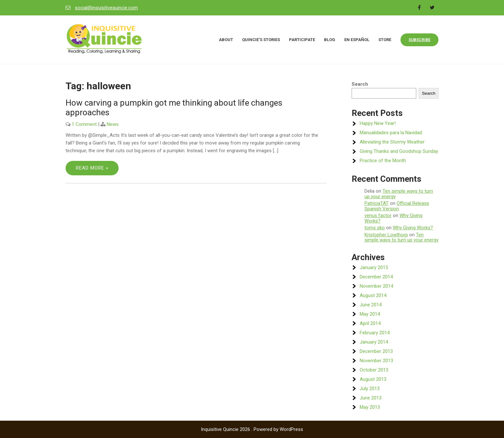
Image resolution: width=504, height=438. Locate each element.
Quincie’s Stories (261, 40)
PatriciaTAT (377, 203)
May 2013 (370, 407)
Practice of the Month (383, 161)
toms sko (375, 228)
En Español (357, 40)
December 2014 (376, 277)
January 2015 (374, 267)
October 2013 (374, 370)
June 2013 (371, 398)
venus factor (378, 215)
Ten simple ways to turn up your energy (399, 194)
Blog (330, 40)
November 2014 (376, 286)
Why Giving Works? (413, 228)
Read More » (92, 168)
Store (385, 40)
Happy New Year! (378, 123)
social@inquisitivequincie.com (106, 8)
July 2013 (370, 389)
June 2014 (371, 305)
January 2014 (374, 342)
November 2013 (376, 361)
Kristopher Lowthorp (386, 235)
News (113, 124)
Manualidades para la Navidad (391, 133)
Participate (302, 40)
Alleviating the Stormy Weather (392, 142)
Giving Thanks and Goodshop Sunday (399, 151)
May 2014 (370, 314)
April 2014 (370, 323)
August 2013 (373, 379)
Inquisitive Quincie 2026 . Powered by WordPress (252, 429)
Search (360, 84)
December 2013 (376, 351)
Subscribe (419, 40)
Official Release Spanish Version (397, 206)
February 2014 (375, 333)
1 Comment (84, 124)
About (226, 40)
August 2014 (373, 295)
